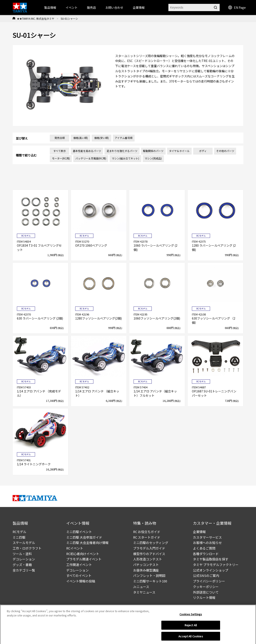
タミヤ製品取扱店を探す (211, 559)
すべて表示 (60, 151)
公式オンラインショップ (211, 570)
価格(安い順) (102, 138)
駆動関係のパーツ (153, 151)
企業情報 (199, 532)
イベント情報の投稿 (81, 581)
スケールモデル (24, 543)
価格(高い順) (81, 138)
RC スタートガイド (147, 537)
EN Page (237, 7)
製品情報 (50, 7)
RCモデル (19, 532)
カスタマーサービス (207, 537)
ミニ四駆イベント (79, 532)
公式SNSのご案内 (206, 575)
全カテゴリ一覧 (24, 570)
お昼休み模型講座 (146, 570)
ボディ (203, 151)
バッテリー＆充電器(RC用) (91, 158)
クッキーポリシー (206, 587)
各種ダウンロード (206, 554)
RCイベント (75, 548)
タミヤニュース (144, 592)
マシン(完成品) (153, 158)
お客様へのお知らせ (207, 543)
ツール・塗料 (22, 554)
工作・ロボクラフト (27, 548)
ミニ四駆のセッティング (151, 543)
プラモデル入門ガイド (149, 548)
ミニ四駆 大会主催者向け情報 (87, 543)
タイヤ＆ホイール (179, 151)
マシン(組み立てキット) (125, 158)
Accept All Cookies (191, 639)
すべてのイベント (79, 575)
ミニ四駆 (19, 537)
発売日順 (60, 138)
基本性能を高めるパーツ (87, 151)
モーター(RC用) (61, 158)
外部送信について (206, 592)
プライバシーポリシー (209, 581)
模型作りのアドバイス (149, 554)
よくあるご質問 (204, 548)
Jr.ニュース (141, 587)
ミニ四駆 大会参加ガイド (84, 537)
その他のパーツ (225, 151)
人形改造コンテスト (148, 559)
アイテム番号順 (124, 138)
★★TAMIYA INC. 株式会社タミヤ (36, 18)
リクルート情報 (204, 598)
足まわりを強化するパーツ (122, 151)
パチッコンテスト (146, 565)
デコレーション (24, 559)
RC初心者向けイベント (83, 554)
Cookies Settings (191, 617)
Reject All (191, 628)
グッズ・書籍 (22, 565)
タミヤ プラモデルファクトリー (216, 565)
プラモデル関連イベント (84, 559)
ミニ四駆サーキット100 (150, 581)
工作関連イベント (79, 565)
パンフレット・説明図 (149, 575)
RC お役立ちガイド (147, 532)
